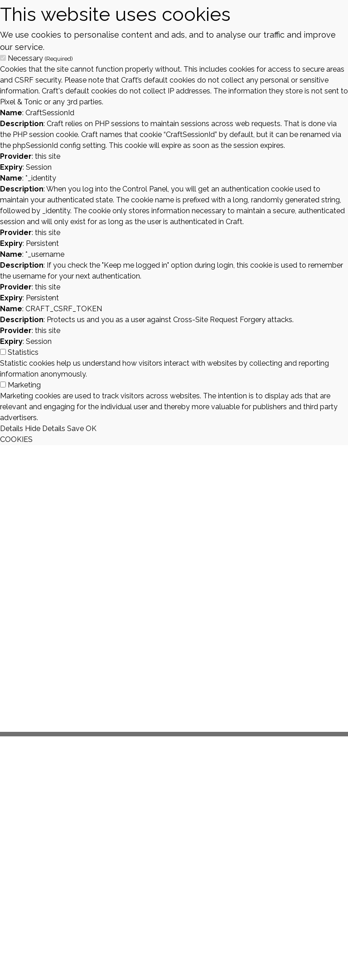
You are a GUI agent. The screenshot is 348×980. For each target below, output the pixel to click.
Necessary (40, 58)
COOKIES (16, 439)
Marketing (24, 385)
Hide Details (45, 429)
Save (75, 429)
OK (91, 429)
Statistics (23, 352)
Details (12, 429)
